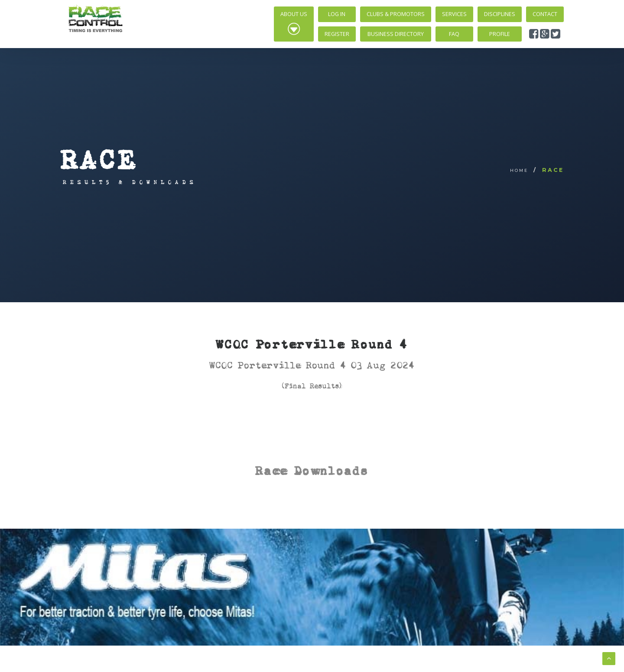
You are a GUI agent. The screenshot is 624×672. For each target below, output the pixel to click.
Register (337, 34)
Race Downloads (312, 470)
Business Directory (396, 34)
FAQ (454, 34)
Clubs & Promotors (396, 14)
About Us (294, 23)
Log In (337, 14)
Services (454, 14)
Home (519, 170)
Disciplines (500, 14)
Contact (545, 14)
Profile (500, 34)
